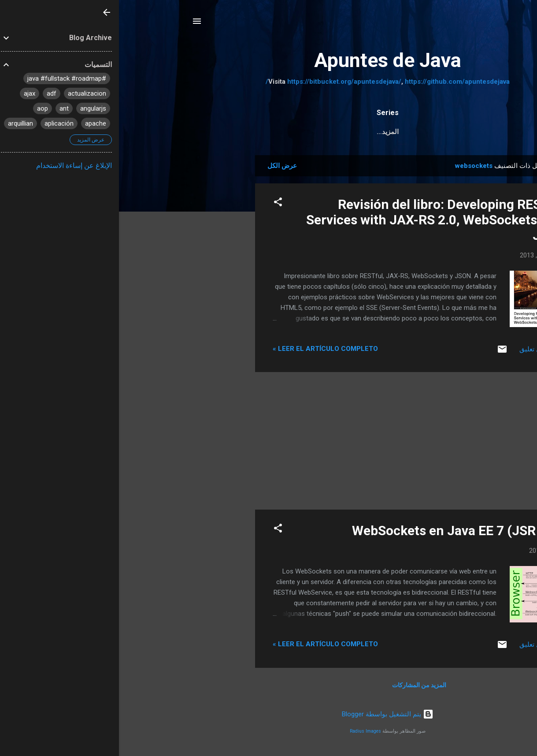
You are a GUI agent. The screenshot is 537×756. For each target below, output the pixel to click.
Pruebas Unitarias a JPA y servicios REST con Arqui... (358, 132)
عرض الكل (163, 168)
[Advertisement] (101, 289)
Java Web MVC (220, 132)
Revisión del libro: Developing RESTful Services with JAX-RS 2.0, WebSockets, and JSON (317, 222)
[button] (159, 205)
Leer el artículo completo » (206, 350)
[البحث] (459, 24)
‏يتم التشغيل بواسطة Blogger (269, 716)
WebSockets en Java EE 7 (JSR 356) (340, 532)
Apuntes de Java (269, 60)
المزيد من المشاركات (300, 687)
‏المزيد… (93, 132)
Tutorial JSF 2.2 (150, 132)
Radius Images (246, 733)
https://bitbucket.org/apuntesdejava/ (225, 82)
